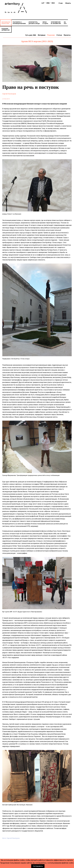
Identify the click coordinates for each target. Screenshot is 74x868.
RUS (53, 3)
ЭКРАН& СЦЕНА (45, 23)
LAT (43, 3)
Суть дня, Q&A (31, 35)
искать (68, 3)
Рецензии (51, 35)
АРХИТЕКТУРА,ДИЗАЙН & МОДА (34, 23)
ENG (48, 3)
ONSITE (65, 23)
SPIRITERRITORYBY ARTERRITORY (56, 23)
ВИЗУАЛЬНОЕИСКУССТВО (6, 23)
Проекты (67, 35)
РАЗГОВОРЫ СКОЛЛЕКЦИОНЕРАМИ (19, 23)
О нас (61, 3)
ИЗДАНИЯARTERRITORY (6, 29)
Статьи (59, 35)
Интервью (42, 35)
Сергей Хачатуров (9, 94)
